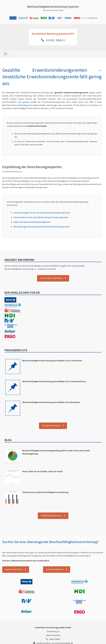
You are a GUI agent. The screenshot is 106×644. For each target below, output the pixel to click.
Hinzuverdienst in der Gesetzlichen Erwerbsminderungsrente (41, 217)
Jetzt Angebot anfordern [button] (51, 278)
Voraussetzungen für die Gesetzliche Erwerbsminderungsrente (42, 213)
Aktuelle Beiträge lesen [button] (51, 515)
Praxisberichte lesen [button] (51, 425)
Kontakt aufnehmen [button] (55, 569)
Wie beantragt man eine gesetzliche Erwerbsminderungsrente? (42, 227)
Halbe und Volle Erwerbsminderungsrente (32, 222)
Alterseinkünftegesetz (22, 105)
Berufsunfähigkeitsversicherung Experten (53, 7)
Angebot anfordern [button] (14, 569)
